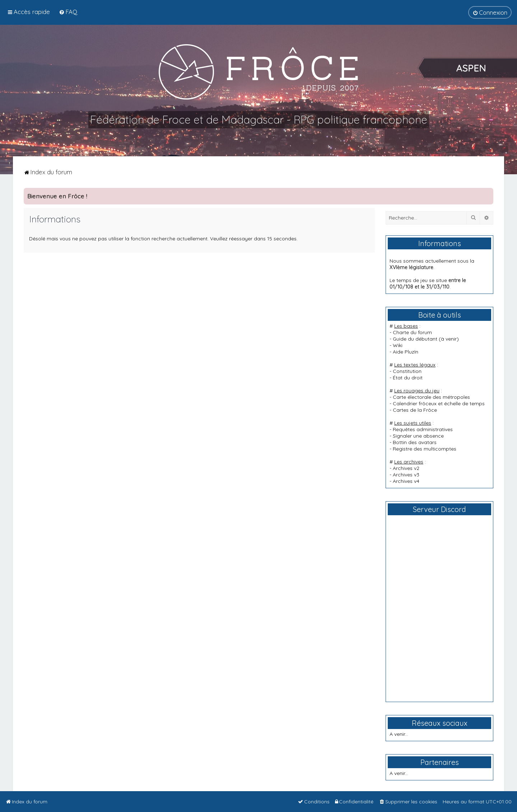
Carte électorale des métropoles (431, 397)
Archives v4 (406, 481)
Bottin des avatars (415, 442)
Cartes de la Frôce (415, 410)
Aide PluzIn (406, 352)
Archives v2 (406, 468)
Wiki (398, 345)
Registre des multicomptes (425, 449)
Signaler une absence (418, 436)
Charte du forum (412, 332)
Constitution (407, 371)
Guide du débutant (415, 339)
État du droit (408, 378)
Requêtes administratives (423, 429)
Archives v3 (406, 475)
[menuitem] (68, 12)
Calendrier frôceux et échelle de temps (439, 403)
